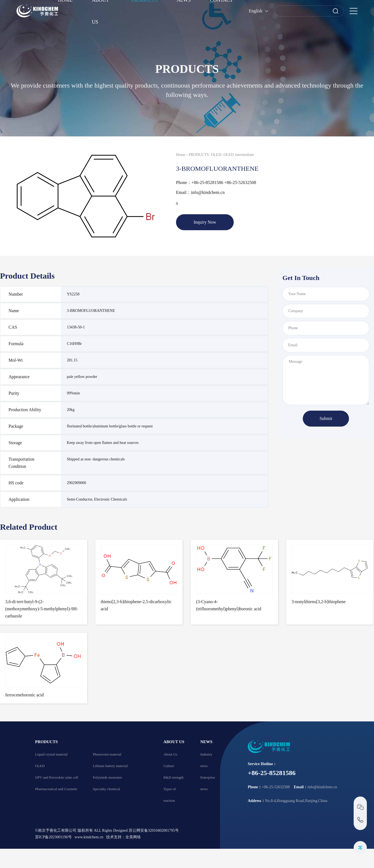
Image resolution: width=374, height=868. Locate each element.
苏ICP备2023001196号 (53, 837)
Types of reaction (170, 795)
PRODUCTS (199, 155)
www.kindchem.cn (89, 837)
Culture (169, 766)
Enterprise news (207, 783)
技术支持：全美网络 (123, 837)
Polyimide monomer (108, 777)
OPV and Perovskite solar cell (57, 777)
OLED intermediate (239, 155)
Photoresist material (107, 754)
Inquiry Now (205, 222)
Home (181, 155)
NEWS (206, 742)
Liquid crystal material (51, 754)
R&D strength (173, 777)
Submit (326, 418)
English (256, 11)
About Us (170, 754)
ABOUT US (174, 742)
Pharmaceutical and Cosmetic (57, 789)
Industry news (206, 760)
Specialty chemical (107, 789)
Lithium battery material (110, 766)
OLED (216, 155)
